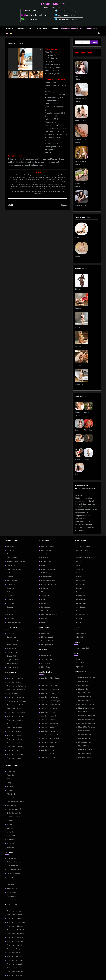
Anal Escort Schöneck (15, 926)
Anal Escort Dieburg (14, 724)
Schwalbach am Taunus (15, 802)
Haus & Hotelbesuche (15, 873)
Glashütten (45, 554)
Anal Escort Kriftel (48, 750)
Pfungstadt (11, 771)
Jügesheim (45, 596)
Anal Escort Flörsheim (15, 754)
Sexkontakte (11, 896)
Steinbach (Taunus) (14, 809)
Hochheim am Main (48, 580)
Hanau (44, 565)
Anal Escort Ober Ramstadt (85, 727)
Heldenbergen (46, 573)
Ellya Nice (79, 346)
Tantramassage (12, 664)
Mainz (78, 565)
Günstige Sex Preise (14, 870)
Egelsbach (11, 607)
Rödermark (11, 779)
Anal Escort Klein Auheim (50, 739)
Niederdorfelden (81, 592)
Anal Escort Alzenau (14, 682)
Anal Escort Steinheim (15, 941)
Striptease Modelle (14, 660)
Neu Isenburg (80, 584)
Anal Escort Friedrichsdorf (51, 678)
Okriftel (78, 622)
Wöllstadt (10, 847)
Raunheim (11, 775)
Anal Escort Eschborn (15, 750)
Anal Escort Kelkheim (49, 731)
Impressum (80, 667)
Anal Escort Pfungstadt (84, 750)
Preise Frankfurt (34, 29)
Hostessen (11, 885)
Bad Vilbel (11, 573)
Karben (44, 599)
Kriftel (43, 622)
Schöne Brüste (47, 659)
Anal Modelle (12, 633)
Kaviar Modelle (12, 645)
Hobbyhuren (11, 881)
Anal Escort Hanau (48, 693)
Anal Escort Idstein (48, 720)
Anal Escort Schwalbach (16, 930)
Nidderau (79, 588)
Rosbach (10, 786)
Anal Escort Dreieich (14, 731)
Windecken (11, 840)
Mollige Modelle (47, 645)
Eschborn (10, 618)
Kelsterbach (46, 607)
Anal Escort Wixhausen (15, 972)
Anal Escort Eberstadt (15, 735)
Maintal (78, 561)
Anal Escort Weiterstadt (15, 960)
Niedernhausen (81, 596)
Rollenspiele (11, 648)
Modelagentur (12, 888)
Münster (79, 577)
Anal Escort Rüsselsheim (16, 922)
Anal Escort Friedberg (15, 758)
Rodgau (10, 783)
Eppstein (10, 611)
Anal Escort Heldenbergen (51, 701)
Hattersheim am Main (49, 569)
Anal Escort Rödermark (84, 757)
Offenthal (79, 618)
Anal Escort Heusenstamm (51, 705)
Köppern (44, 618)
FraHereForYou (62, 11)
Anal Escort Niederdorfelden (86, 716)
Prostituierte (11, 892)
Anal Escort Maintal (82, 685)
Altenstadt (11, 550)
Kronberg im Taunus (83, 546)
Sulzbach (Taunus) (14, 817)
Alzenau (10, 554)
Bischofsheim (12, 580)
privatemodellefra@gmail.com (39, 15)
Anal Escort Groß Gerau (50, 686)
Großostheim (46, 561)
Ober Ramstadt (81, 603)
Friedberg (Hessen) (48, 546)
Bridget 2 (79, 308)
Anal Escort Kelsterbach (50, 735)
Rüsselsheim (12, 794)
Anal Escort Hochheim (49, 708)
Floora (87, 459)
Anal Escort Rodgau (14, 911)
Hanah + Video (81, 205)
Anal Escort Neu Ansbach (85, 704)
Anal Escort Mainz (82, 689)
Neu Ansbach (80, 580)
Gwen (77, 459)
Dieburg (10, 592)
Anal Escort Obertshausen (85, 731)
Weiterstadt (11, 832)
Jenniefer (79, 445)
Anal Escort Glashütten (50, 682)
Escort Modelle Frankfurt (16, 29)
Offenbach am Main (82, 615)
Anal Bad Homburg (14, 694)
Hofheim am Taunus (49, 584)
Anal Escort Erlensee (14, 747)
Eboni (77, 257)
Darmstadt (11, 588)
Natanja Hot (80, 384)
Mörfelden (79, 569)
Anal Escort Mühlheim (83, 697)
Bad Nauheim (12, 565)
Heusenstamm (47, 577)
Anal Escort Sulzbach (15, 945)
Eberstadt (10, 603)
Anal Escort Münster (83, 700)
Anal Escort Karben (48, 727)
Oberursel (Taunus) (82, 611)
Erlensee (10, 615)
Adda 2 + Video (81, 120)
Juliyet (87, 445)
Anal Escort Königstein (49, 742)
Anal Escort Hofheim (49, 712)
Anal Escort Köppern (49, 746)
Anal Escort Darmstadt (15, 720)
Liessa (78, 327)
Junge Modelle (81, 633)
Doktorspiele (11, 637)
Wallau (9, 824)
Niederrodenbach (82, 599)
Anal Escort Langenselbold (85, 678)
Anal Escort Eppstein (14, 743)
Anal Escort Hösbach (49, 716)
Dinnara (78, 289)
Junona (78, 365)
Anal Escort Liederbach (84, 681)
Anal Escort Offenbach (84, 738)
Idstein (44, 592)
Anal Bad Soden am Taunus (17, 701)
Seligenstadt (11, 805)
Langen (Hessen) (82, 550)
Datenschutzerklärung (83, 663)
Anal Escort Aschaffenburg (16, 686)
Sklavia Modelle (13, 656)
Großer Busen (46, 663)
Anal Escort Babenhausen (16, 690)
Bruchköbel (11, 584)
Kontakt (78, 659)
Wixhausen (11, 843)
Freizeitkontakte (13, 866)
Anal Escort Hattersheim (50, 697)
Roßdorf (10, 790)
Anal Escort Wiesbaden (15, 964)
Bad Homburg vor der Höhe (17, 561)
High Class (11, 877)
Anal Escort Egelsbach (15, 739)
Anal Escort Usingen (14, 949)
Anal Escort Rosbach (14, 915)
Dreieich (10, 599)
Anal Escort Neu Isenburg (85, 708)
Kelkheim (45, 603)
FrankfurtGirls (62, 20)
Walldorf (10, 828)
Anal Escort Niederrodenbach (86, 723)
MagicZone (61, 15)
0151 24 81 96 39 (32, 11)
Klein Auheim (46, 611)
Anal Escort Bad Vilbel (15, 705)
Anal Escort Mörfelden (83, 693)
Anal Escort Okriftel (82, 746)
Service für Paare (13, 652)
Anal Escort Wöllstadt (15, 975)
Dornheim (10, 596)
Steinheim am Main (14, 813)
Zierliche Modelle (47, 637)
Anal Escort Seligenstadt (16, 934)
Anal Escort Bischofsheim (16, 713)
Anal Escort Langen (48, 758)
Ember (78, 430)
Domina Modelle (13, 641)
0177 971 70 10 (29, 20)
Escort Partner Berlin (83, 648)
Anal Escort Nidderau (83, 712)
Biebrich (10, 577)
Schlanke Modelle (48, 641)
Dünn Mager (46, 633)
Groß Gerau (45, 558)
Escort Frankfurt (53, 4)
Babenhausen (12, 558)
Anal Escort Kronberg (49, 754)
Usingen (10, 821)
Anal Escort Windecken (15, 968)
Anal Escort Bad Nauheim (16, 697)
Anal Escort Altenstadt (15, 678)
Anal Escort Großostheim (50, 689)
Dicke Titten (46, 667)
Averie (87, 412)
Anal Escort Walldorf (14, 956)
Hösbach (45, 588)
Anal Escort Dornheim (15, 728)
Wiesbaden (11, 836)
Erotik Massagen (13, 667)
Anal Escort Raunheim (83, 754)
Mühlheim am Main (82, 573)
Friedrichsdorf (46, 550)
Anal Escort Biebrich (14, 709)
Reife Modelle (80, 637)
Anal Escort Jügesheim (50, 724)
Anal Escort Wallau (14, 953)
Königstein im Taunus (49, 615)
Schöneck (11, 798)
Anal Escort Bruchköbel (15, 716)
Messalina (88, 430)
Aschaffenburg (12, 546)
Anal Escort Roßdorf (14, 918)
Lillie (77, 238)
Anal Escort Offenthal (83, 742)
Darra (77, 474)
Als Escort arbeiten (51, 29)
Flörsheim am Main (14, 622)
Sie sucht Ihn (12, 900)
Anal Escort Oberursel (83, 735)
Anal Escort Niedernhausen (85, 719)
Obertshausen (81, 607)
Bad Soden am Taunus (15, 569)
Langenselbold (81, 554)
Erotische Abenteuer (14, 862)
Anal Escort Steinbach (15, 937)
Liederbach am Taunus (84, 558)
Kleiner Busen (46, 656)
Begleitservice (12, 858)
